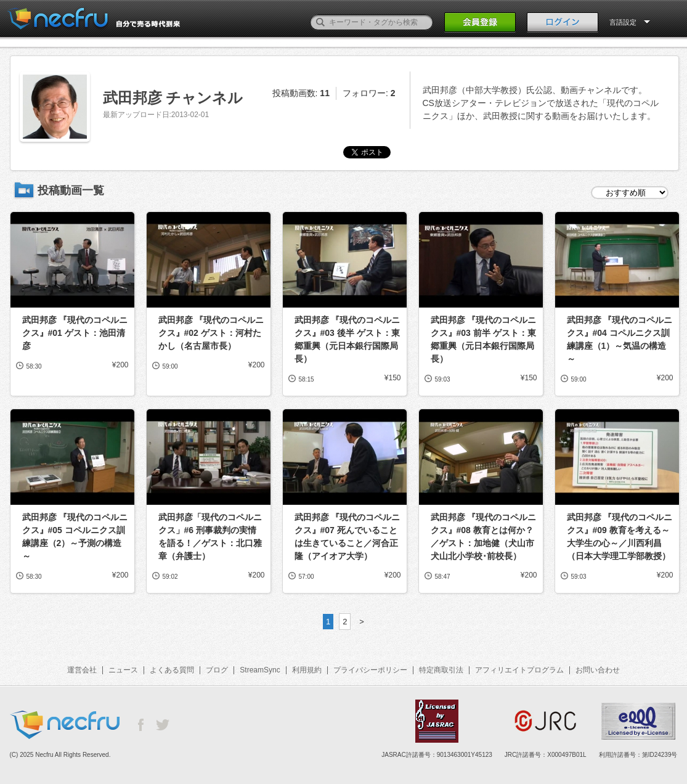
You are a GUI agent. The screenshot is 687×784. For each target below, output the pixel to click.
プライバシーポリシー (370, 670)
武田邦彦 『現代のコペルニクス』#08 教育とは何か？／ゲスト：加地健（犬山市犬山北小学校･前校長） (484, 537)
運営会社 (82, 670)
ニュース (123, 670)
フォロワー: (369, 93)
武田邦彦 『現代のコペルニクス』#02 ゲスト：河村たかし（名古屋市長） (211, 333)
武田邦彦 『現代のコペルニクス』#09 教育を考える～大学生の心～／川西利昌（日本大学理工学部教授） (620, 537)
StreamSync (260, 670)
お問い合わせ (598, 670)
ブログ (217, 670)
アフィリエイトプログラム (519, 670)
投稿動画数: (301, 93)
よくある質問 (172, 670)
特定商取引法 (441, 670)
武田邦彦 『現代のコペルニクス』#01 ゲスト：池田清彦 (75, 333)
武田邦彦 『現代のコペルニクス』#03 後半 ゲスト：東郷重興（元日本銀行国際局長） (348, 339)
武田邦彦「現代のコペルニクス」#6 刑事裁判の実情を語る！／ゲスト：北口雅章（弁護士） (210, 537)
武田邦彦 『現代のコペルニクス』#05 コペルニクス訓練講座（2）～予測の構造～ (75, 537)
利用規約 (307, 670)
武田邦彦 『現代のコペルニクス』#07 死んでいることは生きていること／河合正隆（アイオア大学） (348, 537)
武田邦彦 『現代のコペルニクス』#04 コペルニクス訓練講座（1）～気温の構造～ (620, 339)
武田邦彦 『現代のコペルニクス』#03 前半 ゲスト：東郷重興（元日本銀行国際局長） (484, 339)
